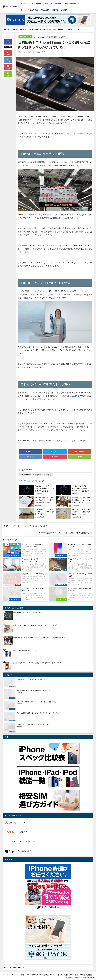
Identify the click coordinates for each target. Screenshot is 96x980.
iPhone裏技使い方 (72, 3)
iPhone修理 (45, 10)
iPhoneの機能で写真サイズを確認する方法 (28, 613)
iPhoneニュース (27, 3)
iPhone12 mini (40, 37)
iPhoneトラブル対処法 (29, 10)
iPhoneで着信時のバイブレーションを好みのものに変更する (65, 533)
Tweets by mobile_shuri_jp (14, 967)
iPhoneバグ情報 (42, 3)
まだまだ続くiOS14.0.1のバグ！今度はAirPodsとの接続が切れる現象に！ (38, 663)
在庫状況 (64, 37)
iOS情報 (55, 10)
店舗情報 (64, 10)
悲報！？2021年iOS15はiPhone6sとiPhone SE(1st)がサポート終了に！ (37, 625)
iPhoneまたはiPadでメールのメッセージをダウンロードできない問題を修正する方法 (42, 638)
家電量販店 (53, 37)
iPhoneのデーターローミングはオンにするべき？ (27, 526)
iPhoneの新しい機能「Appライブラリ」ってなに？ (30, 650)
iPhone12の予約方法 (77, 396)
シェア (8, 42)
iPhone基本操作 (57, 3)
